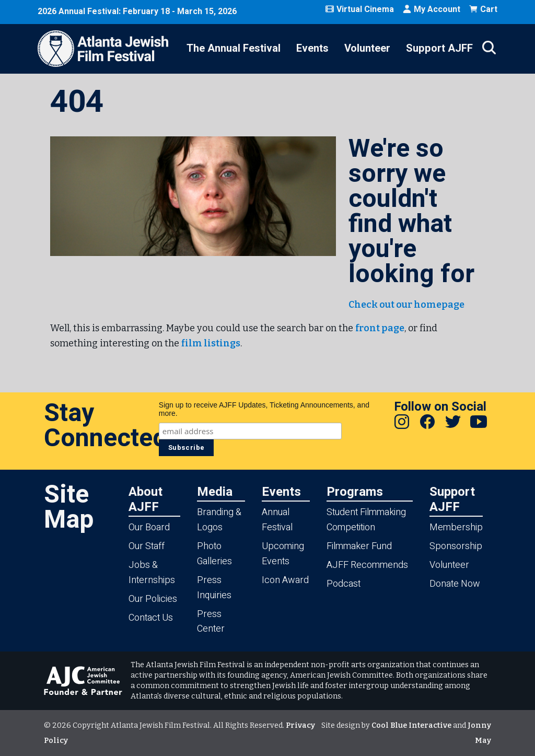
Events (312, 48)
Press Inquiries (214, 588)
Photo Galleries (214, 554)
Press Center (211, 622)
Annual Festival (277, 520)
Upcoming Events (283, 554)
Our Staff (147, 546)
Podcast (344, 584)
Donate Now (455, 584)
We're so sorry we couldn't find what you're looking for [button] (411, 212)
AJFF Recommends (367, 565)
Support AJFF (439, 48)
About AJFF (146, 499)
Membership (456, 527)
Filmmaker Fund (359, 546)
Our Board (149, 527)
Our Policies (153, 599)
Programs (355, 491)
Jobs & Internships (152, 573)
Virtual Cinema (359, 9)
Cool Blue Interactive (411, 725)
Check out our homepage (406, 305)
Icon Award (285, 580)
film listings (211, 343)
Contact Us (151, 618)
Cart (483, 9)
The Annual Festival (234, 48)
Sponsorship (456, 546)
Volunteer (367, 48)
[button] (193, 196)
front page (380, 328)
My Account (431, 9)
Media (215, 491)
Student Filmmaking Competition (366, 520)
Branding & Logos (219, 520)
